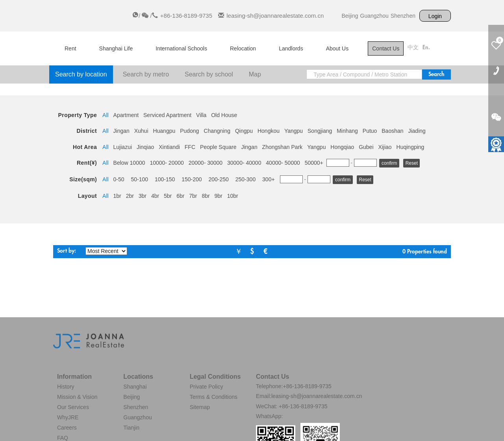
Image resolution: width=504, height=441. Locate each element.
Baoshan (392, 131)
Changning (217, 131)
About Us (337, 48)
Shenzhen (403, 16)
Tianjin (131, 428)
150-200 (192, 179)
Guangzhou (374, 16)
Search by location (81, 74)
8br (206, 196)
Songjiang (320, 131)
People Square (218, 147)
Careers (67, 428)
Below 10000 (129, 163)
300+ (269, 179)
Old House (224, 115)
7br (193, 196)
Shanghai (135, 387)
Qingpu (244, 131)
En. (426, 48)
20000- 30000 (206, 163)
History (66, 387)
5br (168, 196)
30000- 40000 (244, 163)
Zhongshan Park (283, 147)
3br (143, 196)
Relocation (243, 48)
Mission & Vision (77, 397)
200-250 (219, 179)
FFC (190, 147)
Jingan (121, 131)
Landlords (291, 48)
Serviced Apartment (167, 115)
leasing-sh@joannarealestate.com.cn (275, 16)
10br (233, 196)
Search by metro (146, 74)
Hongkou (269, 131)
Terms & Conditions (214, 397)
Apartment (126, 115)
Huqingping (410, 147)
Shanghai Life (116, 48)
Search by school (209, 74)
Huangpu (164, 131)
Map (255, 74)
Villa (201, 115)
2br (130, 196)
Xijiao (385, 147)
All (106, 115)
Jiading (417, 131)
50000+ (314, 163)
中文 (413, 48)
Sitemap (200, 407)
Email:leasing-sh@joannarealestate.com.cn (309, 396)
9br (219, 196)
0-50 (119, 179)
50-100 (139, 179)
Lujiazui (123, 147)
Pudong (189, 131)
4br (155, 196)
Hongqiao (342, 147)
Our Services (73, 407)
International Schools (181, 48)
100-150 (165, 179)
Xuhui (141, 131)
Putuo (370, 131)
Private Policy (207, 387)
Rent (70, 48)
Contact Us (386, 48)
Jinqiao (145, 147)
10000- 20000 (167, 163)
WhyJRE (68, 417)
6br (180, 196)
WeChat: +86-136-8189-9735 (292, 406)
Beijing (350, 16)
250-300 (246, 179)
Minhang (347, 131)
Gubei (366, 147)
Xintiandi (169, 147)
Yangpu (294, 131)
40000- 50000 (283, 163)
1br (117, 196)
